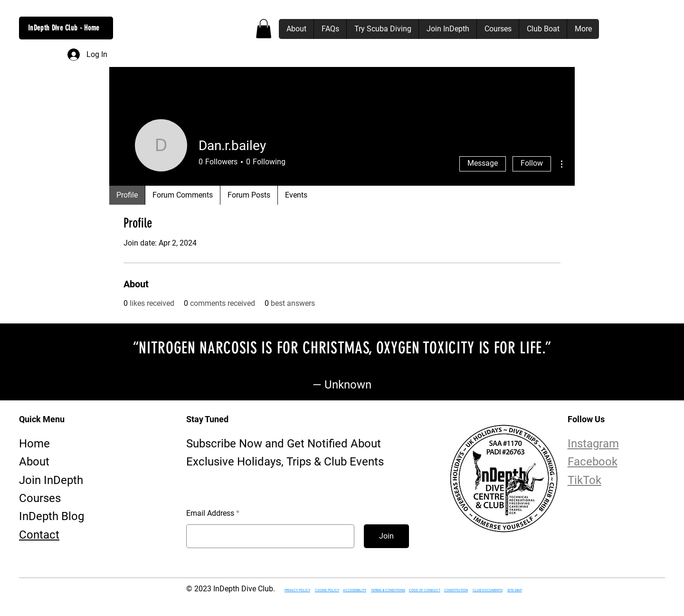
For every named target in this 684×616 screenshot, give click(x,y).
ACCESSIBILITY (355, 590)
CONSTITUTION (456, 590)
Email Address (210, 513)
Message (483, 163)
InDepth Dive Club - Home (64, 28)
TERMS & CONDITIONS (388, 590)
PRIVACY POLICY (297, 590)
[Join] (386, 536)
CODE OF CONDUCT (425, 590)
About (34, 462)
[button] (264, 29)
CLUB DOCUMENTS (488, 590)
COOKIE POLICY (327, 590)
